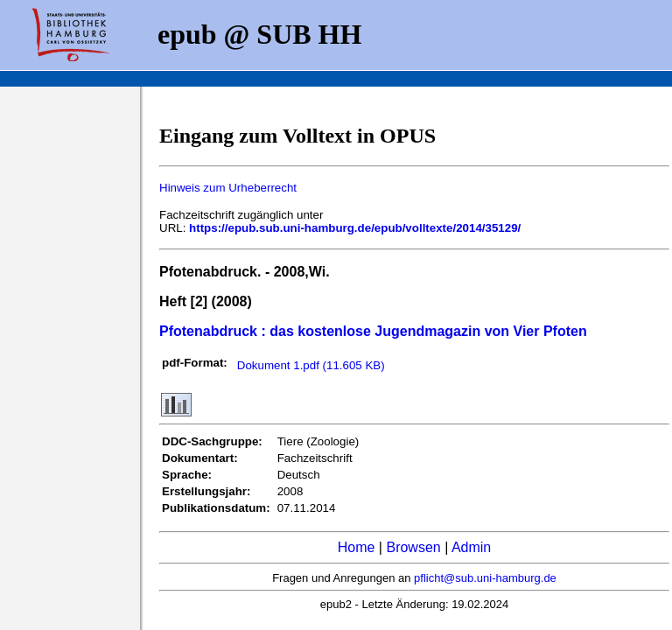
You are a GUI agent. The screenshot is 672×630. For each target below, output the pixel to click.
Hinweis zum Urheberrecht (228, 188)
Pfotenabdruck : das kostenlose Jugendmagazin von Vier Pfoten (373, 331)
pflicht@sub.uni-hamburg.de (485, 578)
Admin (471, 547)
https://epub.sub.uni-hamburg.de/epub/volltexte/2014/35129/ (355, 228)
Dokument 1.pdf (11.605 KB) (311, 365)
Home (357, 547)
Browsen (413, 547)
